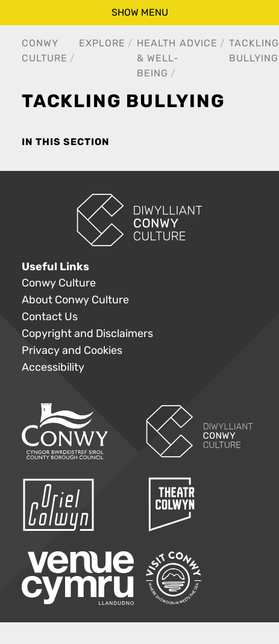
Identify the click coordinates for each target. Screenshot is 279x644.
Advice (199, 43)
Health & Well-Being (158, 58)
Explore (102, 43)
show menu (140, 12)
